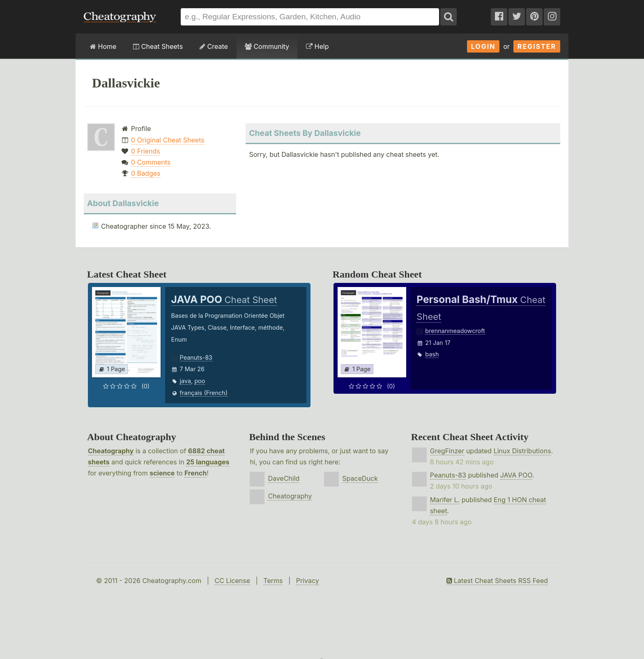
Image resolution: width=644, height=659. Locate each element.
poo (200, 381)
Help (317, 46)
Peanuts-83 (196, 357)
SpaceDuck (360, 478)
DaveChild (284, 478)
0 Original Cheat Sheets (168, 140)
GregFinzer (447, 451)
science (162, 473)
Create (214, 46)
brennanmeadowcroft (455, 331)
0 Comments (151, 162)
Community (267, 46)
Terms (273, 581)
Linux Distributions (522, 451)
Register (537, 46)
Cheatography (111, 451)
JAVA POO (516, 475)
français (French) (204, 393)
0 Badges (146, 173)
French (195, 473)
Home (103, 46)
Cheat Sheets (158, 46)
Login (483, 46)
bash (432, 354)
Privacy (308, 581)
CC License (232, 581)
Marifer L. (445, 500)
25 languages (208, 462)
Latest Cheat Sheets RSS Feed (497, 581)
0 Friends (146, 151)
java (185, 381)
